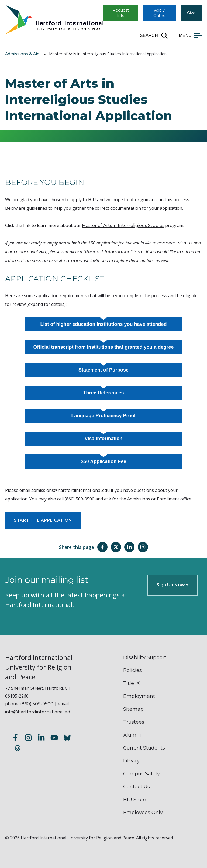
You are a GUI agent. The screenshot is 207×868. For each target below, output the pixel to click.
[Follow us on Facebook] (15, 738)
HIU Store (135, 800)
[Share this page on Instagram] (143, 547)
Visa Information (104, 439)
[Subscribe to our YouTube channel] (54, 738)
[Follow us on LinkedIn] (41, 738)
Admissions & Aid (22, 54)
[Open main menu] (190, 36)
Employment (139, 696)
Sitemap (133, 709)
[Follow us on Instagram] (28, 738)
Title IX (132, 683)
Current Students (144, 748)
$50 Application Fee (103, 461)
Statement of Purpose (103, 370)
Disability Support (145, 657)
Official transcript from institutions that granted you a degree (103, 347)
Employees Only (143, 813)
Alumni (132, 735)
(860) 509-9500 (37, 704)
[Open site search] (154, 36)
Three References (103, 393)
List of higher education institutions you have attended (103, 324)
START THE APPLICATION (43, 520)
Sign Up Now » (172, 585)
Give (191, 13)
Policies (132, 670)
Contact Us (137, 787)
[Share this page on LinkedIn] (129, 547)
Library (131, 761)
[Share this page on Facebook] (102, 547)
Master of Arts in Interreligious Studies (123, 225)
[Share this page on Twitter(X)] (116, 547)
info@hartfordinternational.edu (39, 712)
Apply (159, 13)
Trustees (134, 722)
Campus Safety (142, 774)
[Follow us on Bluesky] (67, 738)
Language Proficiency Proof (103, 416)
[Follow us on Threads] (18, 749)
